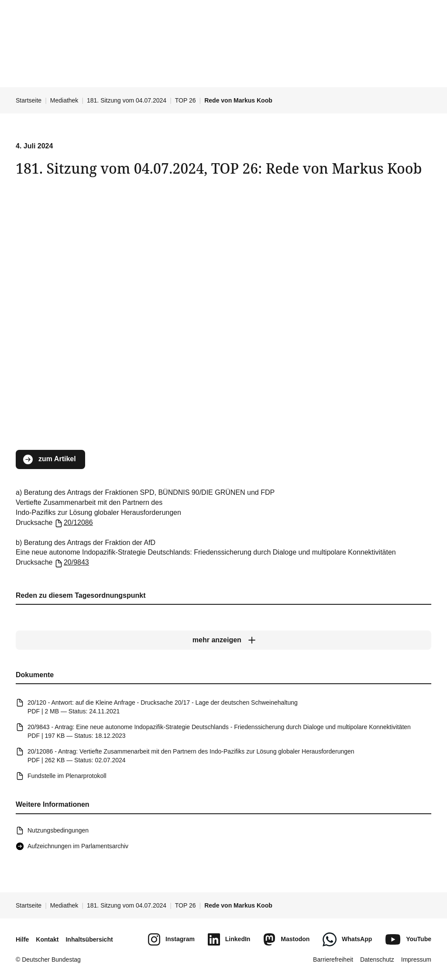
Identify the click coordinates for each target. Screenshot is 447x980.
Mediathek (64, 100)
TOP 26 (186, 100)
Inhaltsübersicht (89, 939)
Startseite (29, 100)
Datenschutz (377, 959)
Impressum (416, 959)
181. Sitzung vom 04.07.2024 (127, 100)
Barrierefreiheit (333, 959)
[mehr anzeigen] (223, 641)
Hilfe (22, 939)
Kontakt (47, 939)
